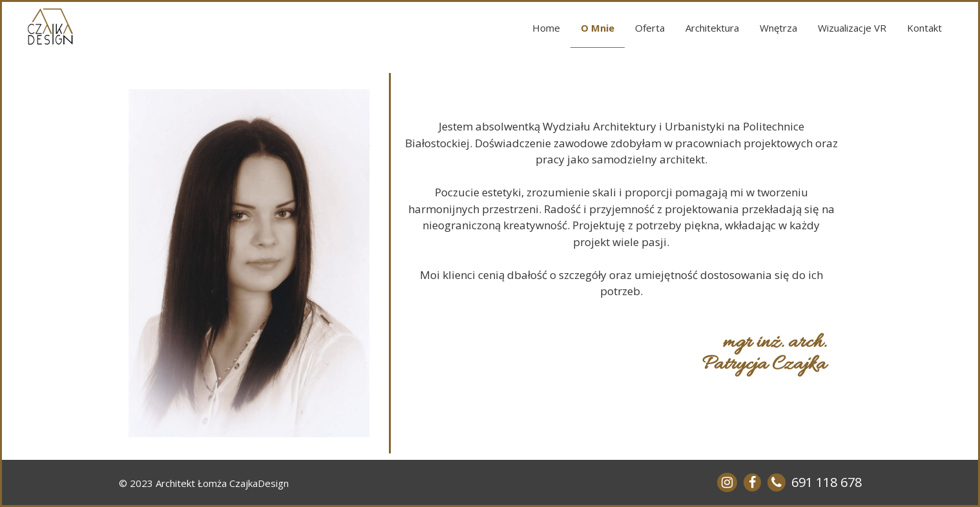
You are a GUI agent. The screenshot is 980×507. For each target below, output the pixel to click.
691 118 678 (827, 482)
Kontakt (924, 28)
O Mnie (598, 28)
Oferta (650, 28)
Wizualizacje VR (852, 28)
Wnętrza (778, 28)
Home (546, 28)
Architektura (712, 28)
